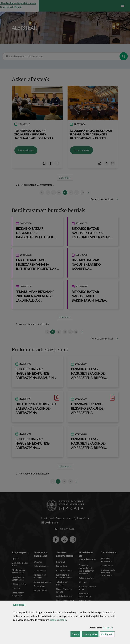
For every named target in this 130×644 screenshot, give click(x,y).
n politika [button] (58, 620)
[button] (104, 628)
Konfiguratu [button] (108, 634)
